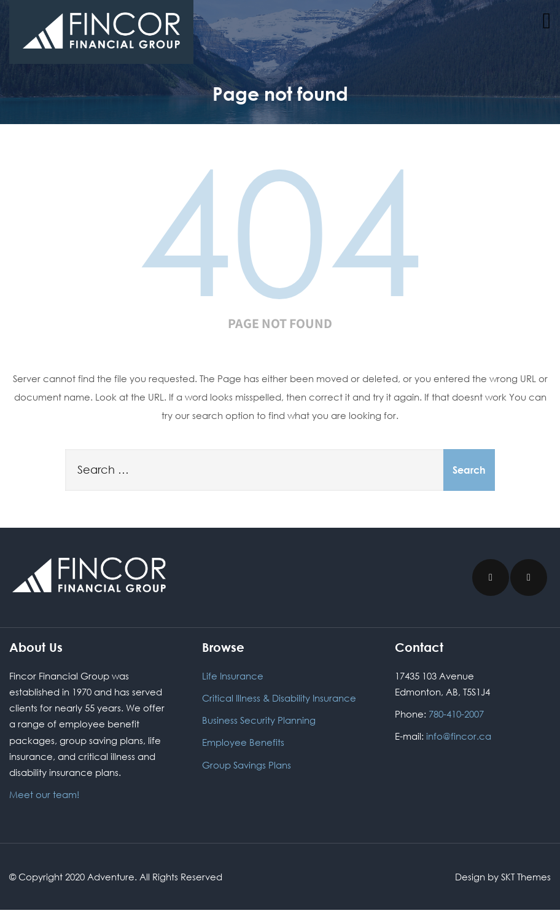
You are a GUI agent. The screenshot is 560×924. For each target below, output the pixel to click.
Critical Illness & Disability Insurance (279, 698)
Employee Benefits (243, 742)
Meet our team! (44, 794)
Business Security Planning (259, 720)
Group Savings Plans (247, 765)
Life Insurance (233, 676)
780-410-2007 (456, 714)
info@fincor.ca (460, 736)
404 (280, 229)
